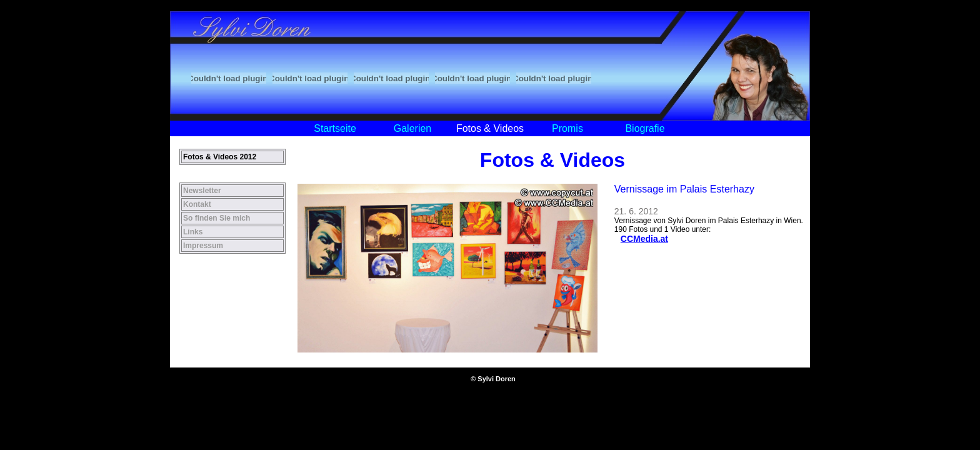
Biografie (645, 128)
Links (193, 232)
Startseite (335, 128)
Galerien (412, 128)
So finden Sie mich (217, 218)
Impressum (203, 246)
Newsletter (202, 191)
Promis (567, 128)
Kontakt (197, 204)
